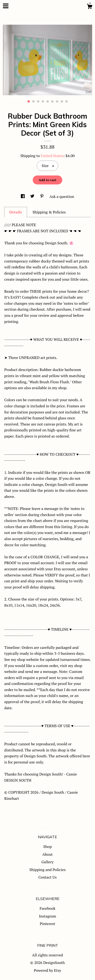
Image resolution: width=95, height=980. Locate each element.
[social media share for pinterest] (42, 196)
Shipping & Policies (49, 212)
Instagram (47, 916)
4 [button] (43, 101)
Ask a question (62, 196)
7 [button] (57, 101)
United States (52, 156)
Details (16, 212)
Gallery (47, 862)
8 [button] (62, 101)
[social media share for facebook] (23, 196)
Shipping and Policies (47, 870)
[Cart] (90, 7)
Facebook (47, 908)
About (48, 854)
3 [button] (38, 101)
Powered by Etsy (47, 970)
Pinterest (47, 924)
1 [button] (29, 101)
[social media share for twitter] (33, 196)
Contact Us (47, 877)
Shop (48, 847)
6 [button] (52, 101)
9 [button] (67, 101)
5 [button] (48, 101)
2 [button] (33, 101)
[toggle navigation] (6, 6)
